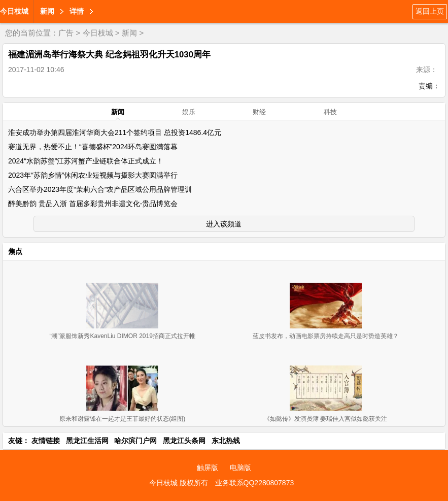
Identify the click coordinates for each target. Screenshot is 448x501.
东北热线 (226, 441)
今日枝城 (14, 11)
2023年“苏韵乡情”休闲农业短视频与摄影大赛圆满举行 (93, 175)
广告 (66, 33)
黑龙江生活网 (87, 441)
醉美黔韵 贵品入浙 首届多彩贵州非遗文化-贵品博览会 (93, 204)
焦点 (15, 251)
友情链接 (46, 441)
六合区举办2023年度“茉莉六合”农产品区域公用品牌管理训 (100, 189)
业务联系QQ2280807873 (255, 483)
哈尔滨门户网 (135, 441)
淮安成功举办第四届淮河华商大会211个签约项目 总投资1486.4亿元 (115, 132)
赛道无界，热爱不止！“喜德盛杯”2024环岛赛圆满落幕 (93, 147)
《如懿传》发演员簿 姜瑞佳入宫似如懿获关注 (325, 419)
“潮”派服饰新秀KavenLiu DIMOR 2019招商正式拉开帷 (122, 336)
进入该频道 (224, 224)
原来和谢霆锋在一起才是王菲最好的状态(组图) (122, 419)
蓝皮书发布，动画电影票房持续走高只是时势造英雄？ (326, 336)
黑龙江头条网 (184, 441)
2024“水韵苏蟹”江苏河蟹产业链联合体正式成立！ (86, 161)
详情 (77, 11)
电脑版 (240, 467)
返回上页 (430, 11)
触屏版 (208, 467)
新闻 (47, 11)
